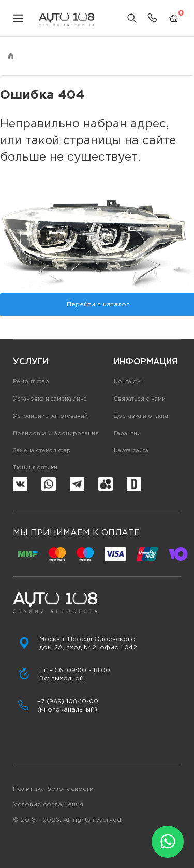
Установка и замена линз (50, 399)
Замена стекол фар (42, 451)
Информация (146, 362)
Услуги (31, 362)
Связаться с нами (140, 399)
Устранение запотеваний (50, 416)
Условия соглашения (48, 805)
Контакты (128, 382)
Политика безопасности (53, 789)
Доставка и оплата (141, 416)
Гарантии (127, 434)
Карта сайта (131, 451)
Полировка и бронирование (56, 434)
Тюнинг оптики (35, 468)
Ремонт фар (31, 382)
